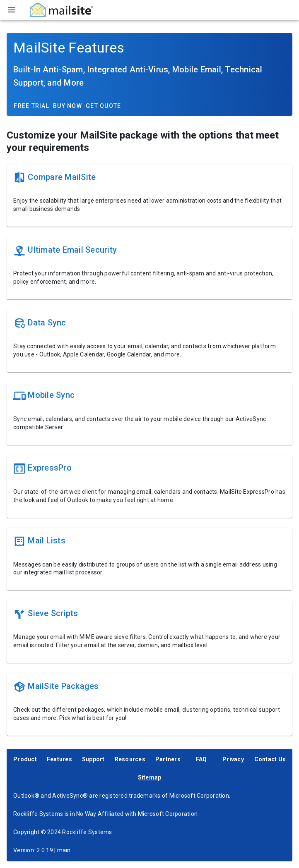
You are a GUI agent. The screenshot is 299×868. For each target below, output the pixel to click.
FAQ (201, 759)
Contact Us (270, 759)
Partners (168, 759)
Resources (130, 759)
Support (93, 759)
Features (59, 759)
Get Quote (103, 106)
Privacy (233, 759)
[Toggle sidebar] (12, 10)
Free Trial (31, 106)
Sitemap (150, 777)
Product (25, 759)
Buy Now (68, 106)
